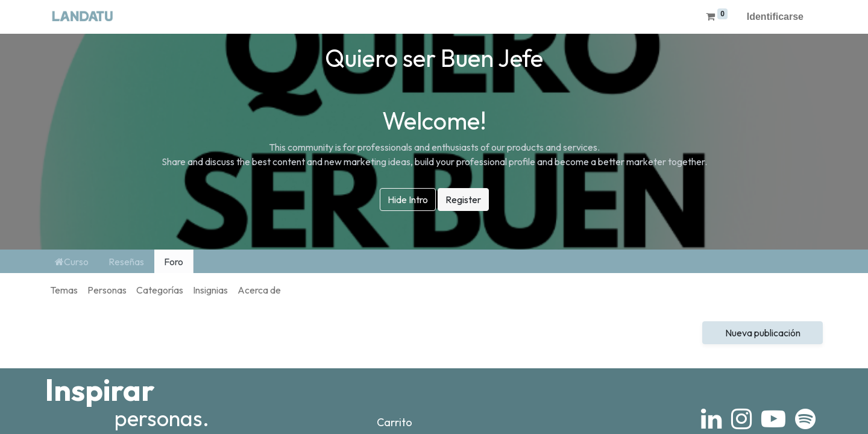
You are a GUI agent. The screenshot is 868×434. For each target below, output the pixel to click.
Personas (107, 290)
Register (463, 200)
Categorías (160, 290)
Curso (72, 262)
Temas (64, 290)
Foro (174, 262)
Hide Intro (408, 200)
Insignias (210, 290)
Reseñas (126, 262)
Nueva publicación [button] (763, 333)
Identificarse (775, 17)
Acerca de (259, 290)
